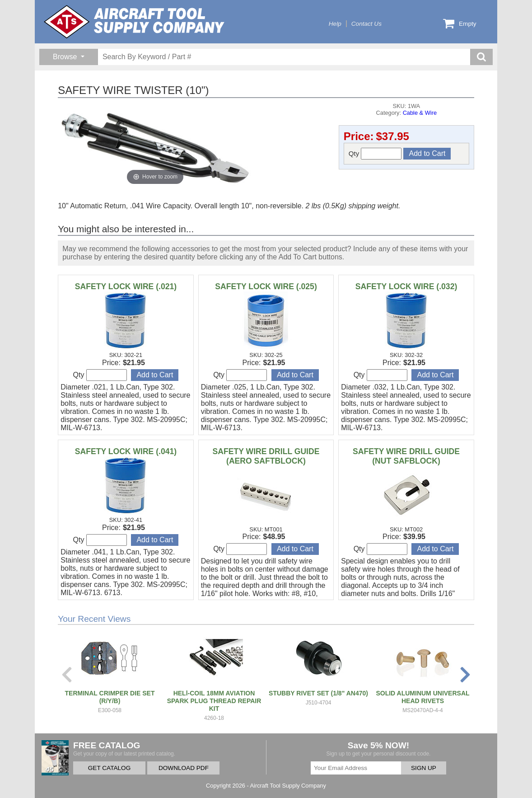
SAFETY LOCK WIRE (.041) (126, 451)
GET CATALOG (109, 768)
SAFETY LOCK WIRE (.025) (266, 286)
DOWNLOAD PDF (184, 768)
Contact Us (366, 24)
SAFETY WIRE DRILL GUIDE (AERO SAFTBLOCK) (266, 456)
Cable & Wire (420, 113)
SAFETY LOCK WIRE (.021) (126, 286)
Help (335, 24)
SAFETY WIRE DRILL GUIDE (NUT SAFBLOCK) (406, 456)
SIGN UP (424, 768)
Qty (375, 154)
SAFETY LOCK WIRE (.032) (406, 286)
